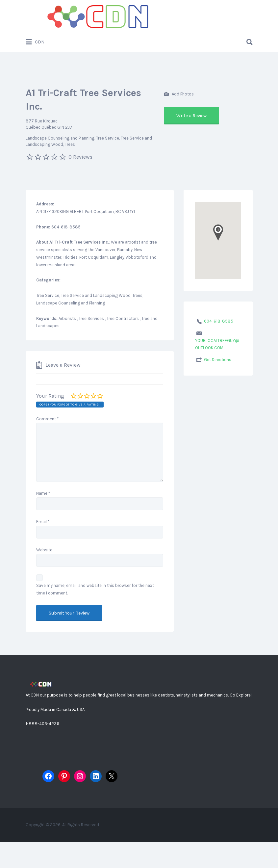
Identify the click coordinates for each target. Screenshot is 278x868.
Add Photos (179, 94)
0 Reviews (80, 157)
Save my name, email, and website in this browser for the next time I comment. (95, 589)
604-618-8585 (219, 321)
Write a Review (191, 116)
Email (43, 522)
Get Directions (218, 360)
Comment (47, 419)
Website (44, 550)
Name (43, 493)
